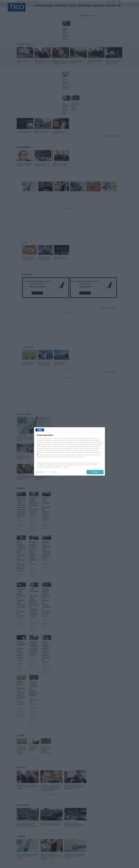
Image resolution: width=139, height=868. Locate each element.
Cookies (48, 467)
